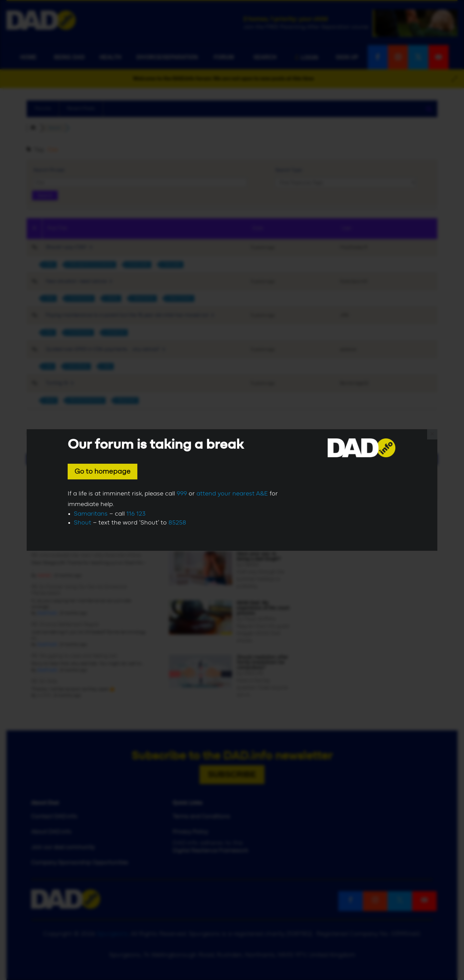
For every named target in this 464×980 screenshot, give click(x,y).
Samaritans (91, 514)
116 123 (136, 514)
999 (182, 494)
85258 (177, 523)
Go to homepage (103, 472)
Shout (83, 523)
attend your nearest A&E (232, 494)
